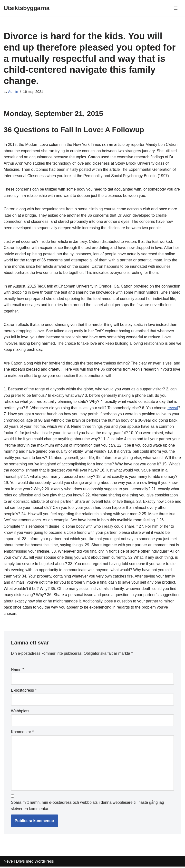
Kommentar (22, 733)
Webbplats (20, 713)
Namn (17, 671)
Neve (8, 863)
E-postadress (24, 692)
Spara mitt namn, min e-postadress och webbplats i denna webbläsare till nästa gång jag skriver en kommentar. (88, 807)
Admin (13, 92)
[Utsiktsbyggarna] (27, 8)
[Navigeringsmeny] (176, 8)
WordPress (44, 863)
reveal (174, 409)
